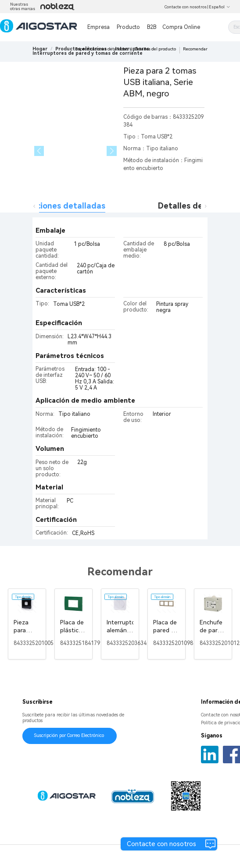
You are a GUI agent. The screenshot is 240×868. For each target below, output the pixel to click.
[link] (88, 53)
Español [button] (220, 7)
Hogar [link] (40, 49)
